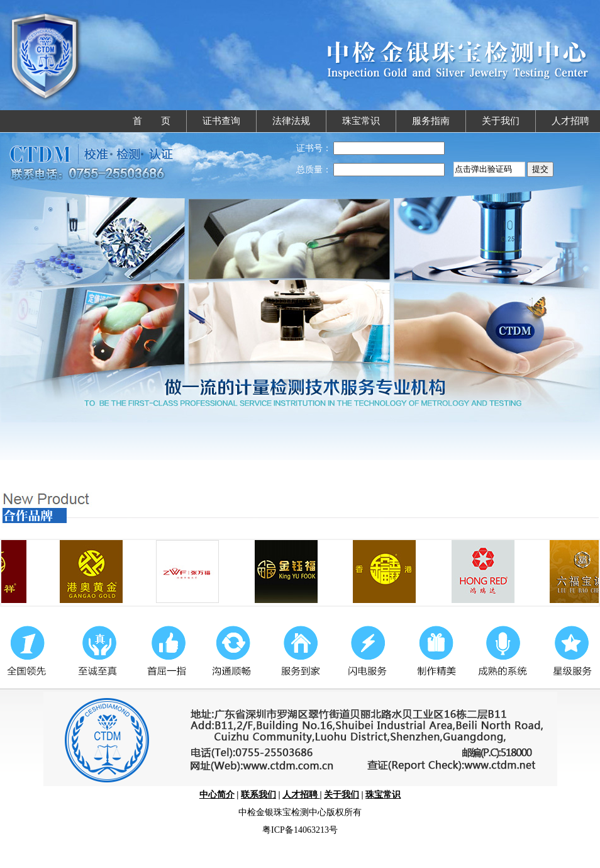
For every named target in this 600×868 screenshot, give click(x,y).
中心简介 (217, 795)
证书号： (314, 148)
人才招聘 (570, 121)
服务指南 (431, 121)
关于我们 (501, 121)
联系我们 (258, 795)
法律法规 (291, 121)
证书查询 (221, 121)
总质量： (314, 170)
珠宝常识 (361, 121)
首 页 (152, 121)
